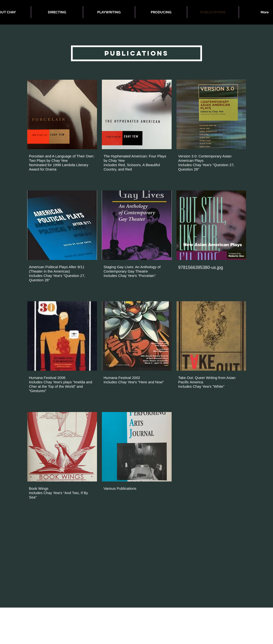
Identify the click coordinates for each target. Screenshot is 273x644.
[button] (136, 53)
